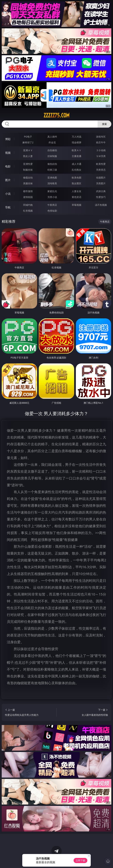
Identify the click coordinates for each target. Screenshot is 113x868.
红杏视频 (28, 211)
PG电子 (28, 137)
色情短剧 (52, 211)
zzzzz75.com (56, 115)
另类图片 (101, 183)
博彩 (8, 139)
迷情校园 (28, 197)
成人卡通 (77, 164)
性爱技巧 (101, 197)
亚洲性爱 (28, 164)
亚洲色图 (52, 178)
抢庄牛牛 (101, 142)
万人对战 (77, 137)
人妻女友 (77, 191)
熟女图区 (77, 183)
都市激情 (28, 191)
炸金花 (52, 142)
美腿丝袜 (28, 183)
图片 (8, 180)
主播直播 (77, 156)
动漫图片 (101, 178)
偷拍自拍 (52, 164)
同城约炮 (28, 205)
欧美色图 (77, 178)
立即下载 (80, 860)
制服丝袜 (28, 170)
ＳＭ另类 (101, 156)
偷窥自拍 (28, 178)
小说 (8, 194)
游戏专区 (101, 137)
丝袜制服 (52, 156)
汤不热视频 (101, 205)
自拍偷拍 (52, 150)
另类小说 (52, 197)
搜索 (104, 124)
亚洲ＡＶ (28, 150)
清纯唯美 (52, 183)
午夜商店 (52, 205)
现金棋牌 (77, 142)
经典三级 (52, 170)
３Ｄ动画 (101, 150)
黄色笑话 (77, 197)
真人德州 (52, 137)
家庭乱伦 (52, 191)
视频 (8, 153)
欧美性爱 (101, 164)
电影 (8, 166)
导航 (8, 207)
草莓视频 (77, 205)
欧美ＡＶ (77, 150)
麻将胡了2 (28, 142)
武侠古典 (101, 191)
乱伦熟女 (77, 170)
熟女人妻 (28, 156)
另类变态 (101, 170)
